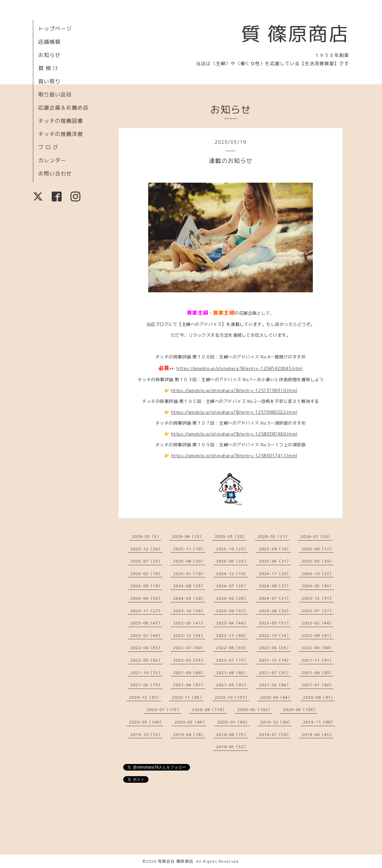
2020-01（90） (233, 722)
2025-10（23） (232, 549)
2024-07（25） (232, 586)
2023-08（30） (275, 611)
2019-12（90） (276, 722)
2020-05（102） (255, 710)
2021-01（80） (318, 685)
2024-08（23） (189, 586)
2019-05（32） (232, 747)
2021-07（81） (275, 673)
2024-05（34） (318, 586)
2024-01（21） (275, 598)
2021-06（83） (318, 673)
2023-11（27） (146, 611)
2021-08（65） (232, 673)
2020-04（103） (300, 710)
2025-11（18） (189, 549)
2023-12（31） (318, 598)
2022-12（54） (189, 635)
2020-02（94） (191, 722)
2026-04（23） (188, 536)
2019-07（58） (275, 735)
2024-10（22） (318, 574)
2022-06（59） (232, 648)
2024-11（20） (275, 574)
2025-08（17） (318, 549)
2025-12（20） (146, 549)
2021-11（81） (318, 660)
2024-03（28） (189, 598)
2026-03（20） (231, 536)
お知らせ (49, 55)
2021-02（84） (275, 685)
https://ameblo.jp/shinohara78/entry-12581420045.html (240, 368)
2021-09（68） (189, 673)
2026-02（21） (273, 536)
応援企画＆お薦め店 (63, 108)
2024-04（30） (146, 598)
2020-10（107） (232, 697)
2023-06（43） (146, 623)
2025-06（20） (189, 561)
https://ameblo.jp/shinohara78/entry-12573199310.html (234, 390)
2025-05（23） (232, 561)
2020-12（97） (145, 697)
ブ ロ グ (48, 147)
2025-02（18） (146, 574)
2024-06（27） (275, 586)
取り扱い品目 (55, 94)
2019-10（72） (146, 735)
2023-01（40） (146, 635)
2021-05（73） (146, 685)
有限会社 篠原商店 (176, 861)
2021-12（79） (275, 660)
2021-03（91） (232, 685)
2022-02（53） (189, 660)
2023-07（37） (318, 611)
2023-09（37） (232, 611)
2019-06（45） (318, 735)
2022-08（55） (146, 648)
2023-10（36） (189, 611)
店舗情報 (49, 42)
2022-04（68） (318, 648)
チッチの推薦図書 (61, 121)
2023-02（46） (318, 623)
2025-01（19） (189, 574)
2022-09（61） (318, 635)
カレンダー (52, 160)
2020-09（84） (276, 697)
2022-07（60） (189, 648)
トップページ (55, 29)
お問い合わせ (55, 173)
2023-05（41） (189, 623)
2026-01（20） (316, 536)
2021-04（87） (189, 685)
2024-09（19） (146, 586)
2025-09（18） (275, 549)
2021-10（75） (146, 673)
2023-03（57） (275, 623)
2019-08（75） (232, 735)
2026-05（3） (146, 536)
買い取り (49, 81)
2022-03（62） (146, 660)
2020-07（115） (164, 710)
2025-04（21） (275, 561)
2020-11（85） (188, 697)
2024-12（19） (232, 574)
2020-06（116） (209, 710)
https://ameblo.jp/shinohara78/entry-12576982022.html (234, 412)
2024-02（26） (232, 598)
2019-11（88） (319, 722)
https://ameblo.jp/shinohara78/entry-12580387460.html (234, 434)
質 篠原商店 (295, 34)
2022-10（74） (275, 635)
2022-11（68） (232, 635)
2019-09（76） (189, 735)
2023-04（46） (232, 623)
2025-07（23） (146, 561)
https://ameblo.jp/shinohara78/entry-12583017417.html (234, 456)
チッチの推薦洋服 (61, 134)
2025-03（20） (318, 561)
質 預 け (48, 68)
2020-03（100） (146, 722)
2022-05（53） (275, 648)
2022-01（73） (232, 660)
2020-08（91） (319, 697)
